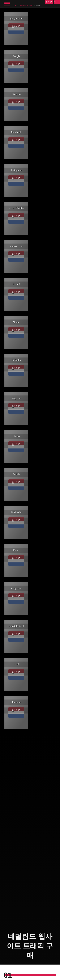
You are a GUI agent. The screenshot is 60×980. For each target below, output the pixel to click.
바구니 (57, 2)
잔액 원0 (49, 2)
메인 (16, 5)
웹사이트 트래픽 (26, 5)
